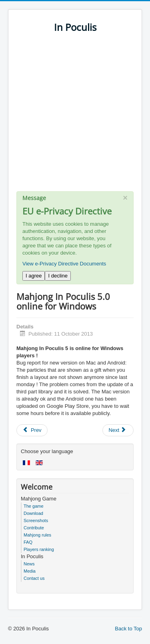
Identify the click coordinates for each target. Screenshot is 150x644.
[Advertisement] (75, 116)
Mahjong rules (37, 535)
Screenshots (36, 520)
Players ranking (39, 549)
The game (34, 506)
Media (30, 571)
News (29, 564)
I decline (58, 276)
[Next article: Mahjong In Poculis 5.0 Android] (118, 430)
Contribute (34, 528)
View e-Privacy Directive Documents (64, 264)
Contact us (34, 578)
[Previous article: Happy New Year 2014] (32, 430)
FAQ (28, 542)
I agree (34, 276)
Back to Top (128, 629)
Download (33, 513)
